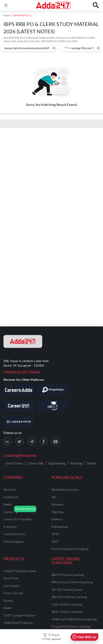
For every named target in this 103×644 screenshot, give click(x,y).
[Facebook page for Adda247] (44, 442)
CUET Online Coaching (67, 604)
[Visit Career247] (19, 406)
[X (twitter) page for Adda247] (19, 442)
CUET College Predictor (20, 615)
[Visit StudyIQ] (53, 406)
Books (8, 608)
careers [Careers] (9, 512)
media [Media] (8, 504)
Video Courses (13, 593)
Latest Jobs (36, 463)
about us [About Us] (10, 489)
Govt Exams (14, 463)
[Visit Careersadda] (19, 390)
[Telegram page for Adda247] (31, 442)
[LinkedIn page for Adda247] (7, 442)
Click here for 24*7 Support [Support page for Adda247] (22, 372)
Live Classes (11, 586)
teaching (57, 512)
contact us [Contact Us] (11, 497)
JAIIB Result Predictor (18, 623)
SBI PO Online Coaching (68, 575)
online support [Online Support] (14, 541)
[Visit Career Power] (19, 422)
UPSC (55, 534)
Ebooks (8, 601)
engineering (59, 527)
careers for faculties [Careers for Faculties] (18, 519)
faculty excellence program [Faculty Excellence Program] (70, 549)
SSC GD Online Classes (67, 590)
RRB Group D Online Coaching (72, 582)
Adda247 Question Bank (20, 571)
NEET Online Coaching (67, 612)
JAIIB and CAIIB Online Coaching (74, 619)
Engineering (57, 463)
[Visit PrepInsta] (53, 390)
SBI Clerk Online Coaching (69, 597)
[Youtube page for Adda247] (56, 442)
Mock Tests (11, 578)
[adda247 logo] (23, 341)
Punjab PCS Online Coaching (71, 626)
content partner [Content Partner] (14, 534)
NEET (55, 541)
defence (57, 519)
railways (57, 504)
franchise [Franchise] (10, 527)
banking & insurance (65, 489)
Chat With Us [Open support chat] (84, 637)
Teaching (76, 463)
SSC (54, 497)
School (91, 463)
